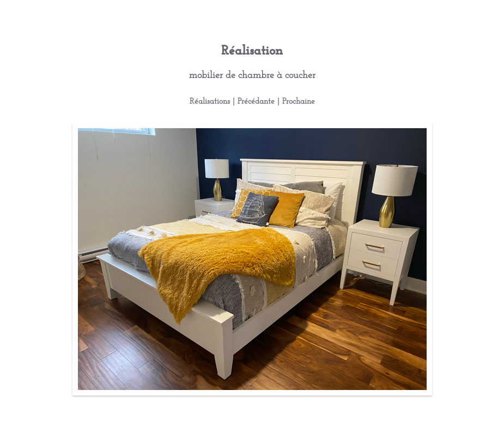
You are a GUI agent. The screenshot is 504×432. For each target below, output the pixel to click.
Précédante (256, 102)
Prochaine (299, 102)
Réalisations (210, 102)
